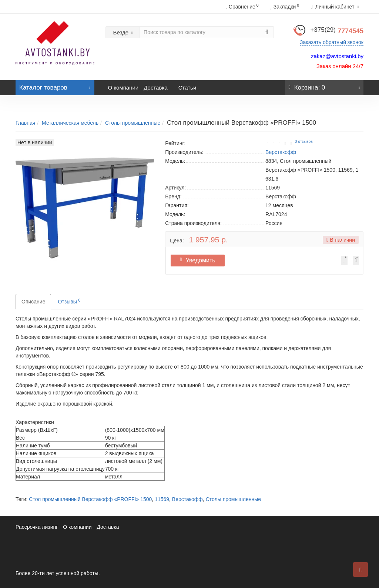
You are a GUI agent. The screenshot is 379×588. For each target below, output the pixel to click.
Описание (33, 302)
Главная (25, 123)
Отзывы (69, 301)
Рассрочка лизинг (37, 527)
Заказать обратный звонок (332, 42)
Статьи (187, 88)
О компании (123, 88)
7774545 (337, 31)
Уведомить (200, 260)
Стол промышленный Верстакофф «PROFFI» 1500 (90, 499)
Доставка (155, 88)
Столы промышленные (133, 123)
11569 (162, 499)
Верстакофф (187, 499)
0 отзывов (304, 141)
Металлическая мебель (70, 123)
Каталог (55, 86)
